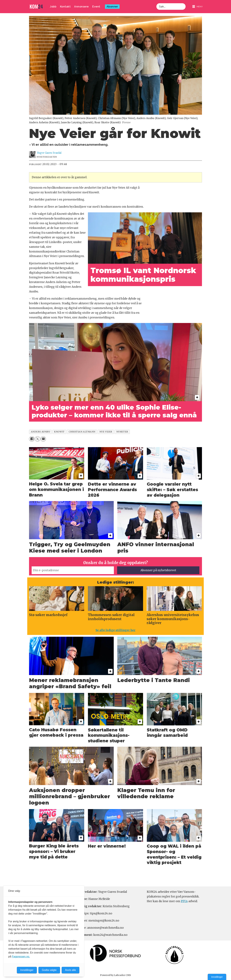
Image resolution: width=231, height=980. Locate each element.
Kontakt (65, 7)
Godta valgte (49, 970)
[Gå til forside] (36, 7)
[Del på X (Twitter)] (38, 439)
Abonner (112, 7)
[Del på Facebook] (32, 439)
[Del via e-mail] (43, 439)
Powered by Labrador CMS (115, 975)
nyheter (122, 432)
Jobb (53, 7)
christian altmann (82, 432)
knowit (59, 432)
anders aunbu (40, 432)
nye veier (106, 432)
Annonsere (81, 7)
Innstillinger (217, 977)
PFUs (184, 901)
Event (96, 7)
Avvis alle (70, 970)
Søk (156, 3)
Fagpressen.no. (21, 957)
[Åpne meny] (198, 7)
